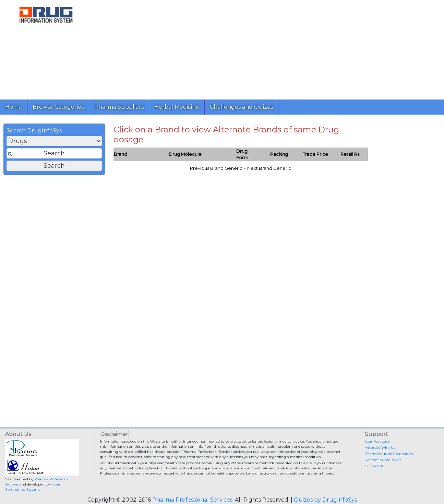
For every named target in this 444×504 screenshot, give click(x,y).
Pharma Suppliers (119, 107)
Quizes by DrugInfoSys (325, 500)
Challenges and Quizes (241, 107)
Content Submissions (383, 460)
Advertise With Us (380, 448)
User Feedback (377, 441)
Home (14, 107)
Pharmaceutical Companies (389, 454)
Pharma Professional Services (192, 500)
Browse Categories (58, 107)
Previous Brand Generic (216, 168)
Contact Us (374, 466)
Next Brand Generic (269, 168)
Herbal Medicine (177, 107)
